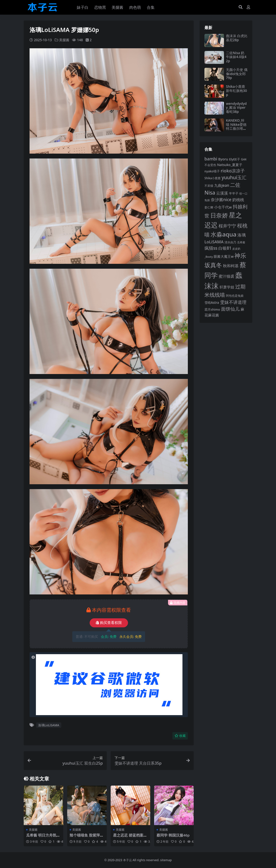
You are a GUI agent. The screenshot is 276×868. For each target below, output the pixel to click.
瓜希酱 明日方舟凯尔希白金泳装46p (43, 837)
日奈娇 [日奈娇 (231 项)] (219, 215)
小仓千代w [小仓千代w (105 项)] (223, 207)
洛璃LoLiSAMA (49, 725)
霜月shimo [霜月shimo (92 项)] (212, 309)
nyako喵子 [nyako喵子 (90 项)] (212, 171)
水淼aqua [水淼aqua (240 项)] (223, 234)
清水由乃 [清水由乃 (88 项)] (230, 242)
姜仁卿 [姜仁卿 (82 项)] (209, 207)
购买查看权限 (109, 623)
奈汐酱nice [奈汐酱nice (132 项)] (221, 200)
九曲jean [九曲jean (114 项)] (222, 185)
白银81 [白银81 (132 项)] (225, 248)
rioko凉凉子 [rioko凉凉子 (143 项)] (233, 171)
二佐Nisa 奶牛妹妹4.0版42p (236, 57)
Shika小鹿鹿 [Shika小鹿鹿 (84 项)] (212, 178)
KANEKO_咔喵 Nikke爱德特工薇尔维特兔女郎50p (236, 126)
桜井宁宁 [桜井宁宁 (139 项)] (227, 226)
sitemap (166, 860)
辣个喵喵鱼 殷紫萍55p (87, 837)
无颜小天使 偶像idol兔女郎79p (237, 74)
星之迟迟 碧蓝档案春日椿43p (130, 837)
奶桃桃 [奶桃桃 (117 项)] (238, 200)
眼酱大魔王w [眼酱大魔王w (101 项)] (224, 256)
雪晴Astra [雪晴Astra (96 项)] (212, 303)
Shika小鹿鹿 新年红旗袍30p (236, 91)
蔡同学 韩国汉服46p (173, 835)
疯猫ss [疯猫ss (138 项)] (211, 248)
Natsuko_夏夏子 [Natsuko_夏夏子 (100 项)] (230, 165)
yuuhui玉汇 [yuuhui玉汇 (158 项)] (234, 177)
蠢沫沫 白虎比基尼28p (237, 38)
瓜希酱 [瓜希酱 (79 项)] (241, 242)
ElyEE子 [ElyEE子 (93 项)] (235, 159)
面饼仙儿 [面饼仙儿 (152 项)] (230, 309)
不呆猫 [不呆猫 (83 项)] (209, 186)
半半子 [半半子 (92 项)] (234, 193)
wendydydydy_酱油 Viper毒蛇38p (236, 108)
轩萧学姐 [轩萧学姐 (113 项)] (227, 287)
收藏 (180, 736)
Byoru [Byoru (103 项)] (223, 159)
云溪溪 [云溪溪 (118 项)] (222, 193)
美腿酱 (64, 40)
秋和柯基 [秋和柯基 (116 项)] (231, 266)
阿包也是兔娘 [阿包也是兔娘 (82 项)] (235, 296)
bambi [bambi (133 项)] (211, 159)
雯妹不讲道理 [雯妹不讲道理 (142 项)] (233, 302)
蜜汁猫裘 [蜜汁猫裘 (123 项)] (226, 276)
